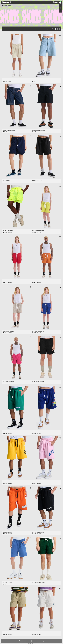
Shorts (9, 5)
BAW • (3, 5)
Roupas (5, 5)
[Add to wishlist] (31, 36)
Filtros (16, 641)
